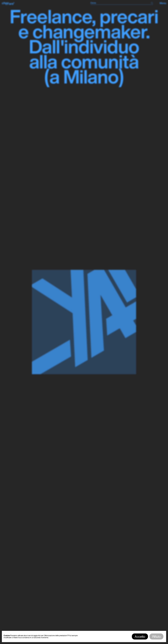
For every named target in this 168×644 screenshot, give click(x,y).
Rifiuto (156, 636)
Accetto (140, 636)
